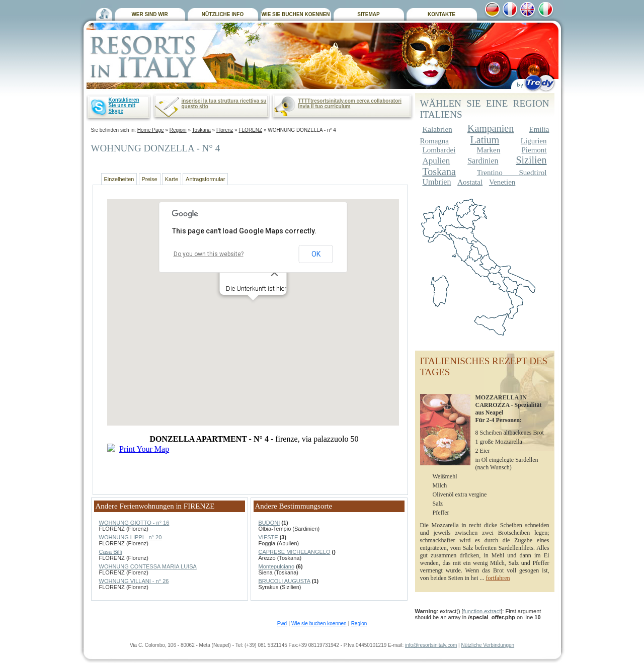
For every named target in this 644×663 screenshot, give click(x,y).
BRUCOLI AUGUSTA (285, 581)
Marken (489, 150)
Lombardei (439, 150)
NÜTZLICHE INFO (223, 14)
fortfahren (498, 578)
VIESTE (268, 537)
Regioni (178, 130)
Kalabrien (437, 129)
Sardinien (483, 161)
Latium (485, 140)
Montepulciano (277, 566)
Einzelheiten (119, 179)
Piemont (534, 150)
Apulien (436, 161)
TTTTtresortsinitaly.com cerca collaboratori (350, 101)
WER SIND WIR (149, 14)
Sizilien (531, 160)
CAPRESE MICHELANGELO (295, 552)
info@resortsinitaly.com (431, 645)
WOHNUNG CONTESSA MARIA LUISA (148, 566)
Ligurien (534, 141)
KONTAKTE (441, 14)
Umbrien (437, 182)
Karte (172, 179)
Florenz (225, 130)
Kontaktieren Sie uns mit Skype (124, 105)
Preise (150, 179)
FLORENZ (250, 130)
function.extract (482, 611)
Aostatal (470, 182)
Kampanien (491, 128)
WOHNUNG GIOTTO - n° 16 (134, 523)
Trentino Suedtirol (512, 173)
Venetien (502, 182)
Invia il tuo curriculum (325, 106)
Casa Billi (111, 552)
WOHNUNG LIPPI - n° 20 (131, 537)
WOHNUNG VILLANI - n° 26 (134, 581)
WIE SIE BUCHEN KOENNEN (295, 14)
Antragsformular (205, 179)
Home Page (151, 130)
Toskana (202, 130)
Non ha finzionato (254, 340)
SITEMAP (368, 14)
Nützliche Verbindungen (488, 645)
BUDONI (269, 523)
